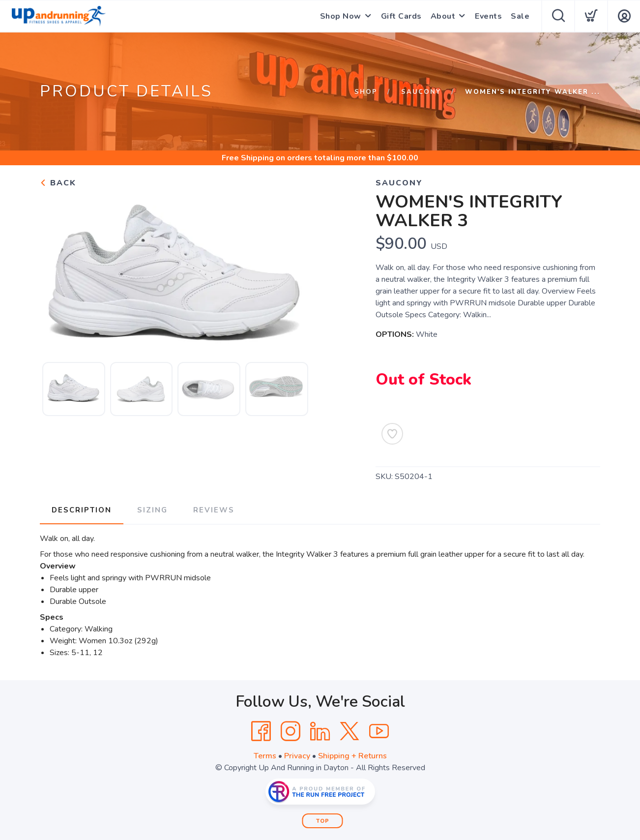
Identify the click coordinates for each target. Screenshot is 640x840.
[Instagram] (291, 731)
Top (323, 821)
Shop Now (341, 16)
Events (488, 16)
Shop (366, 92)
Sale (520, 16)
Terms (265, 756)
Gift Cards (401, 16)
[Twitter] (349, 731)
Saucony (421, 92)
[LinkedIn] (320, 731)
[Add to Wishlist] (392, 434)
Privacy (297, 756)
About (443, 16)
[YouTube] (379, 731)
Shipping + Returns (352, 756)
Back (58, 183)
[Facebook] (261, 731)
